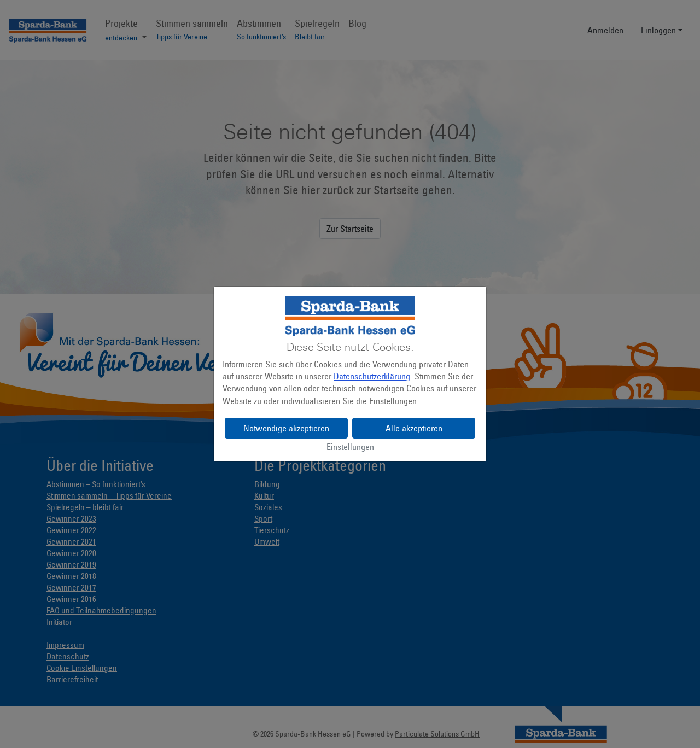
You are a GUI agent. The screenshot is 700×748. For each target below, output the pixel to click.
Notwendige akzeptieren (286, 428)
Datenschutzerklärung (372, 376)
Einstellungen (350, 447)
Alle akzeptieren (414, 428)
